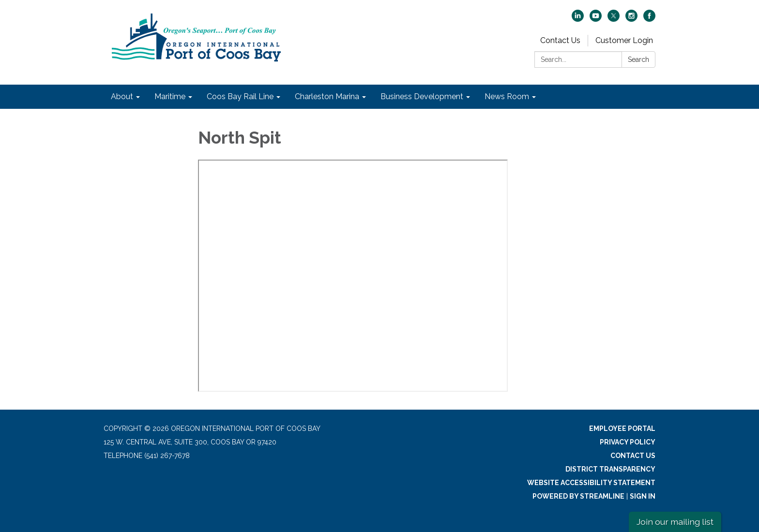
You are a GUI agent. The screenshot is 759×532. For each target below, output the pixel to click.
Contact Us (560, 40)
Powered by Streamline (578, 496)
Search (638, 59)
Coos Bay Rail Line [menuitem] (240, 96)
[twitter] (614, 19)
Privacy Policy (628, 442)
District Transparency (610, 469)
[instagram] (631, 19)
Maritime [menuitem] (170, 96)
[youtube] (596, 19)
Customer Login (624, 40)
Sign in (643, 496)
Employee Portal (622, 429)
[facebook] (649, 19)
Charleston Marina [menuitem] (327, 96)
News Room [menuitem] (507, 96)
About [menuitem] (122, 96)
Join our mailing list (675, 522)
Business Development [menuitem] (422, 96)
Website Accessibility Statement (591, 483)
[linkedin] (578, 19)
